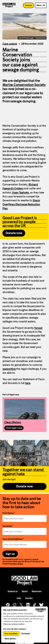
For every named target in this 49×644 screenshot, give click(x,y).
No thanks (26, 634)
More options (10, 639)
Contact (29, 598)
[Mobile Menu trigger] (41, 5)
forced (38, 328)
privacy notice (17, 564)
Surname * (8, 526)
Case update (10, 44)
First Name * (9, 513)
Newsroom (37, 591)
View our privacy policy (14, 624)
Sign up (10, 554)
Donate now (14, 233)
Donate (28, 5)
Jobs (19, 598)
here (28, 383)
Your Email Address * (13, 539)
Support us (13, 591)
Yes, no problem (11, 634)
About (25, 591)
